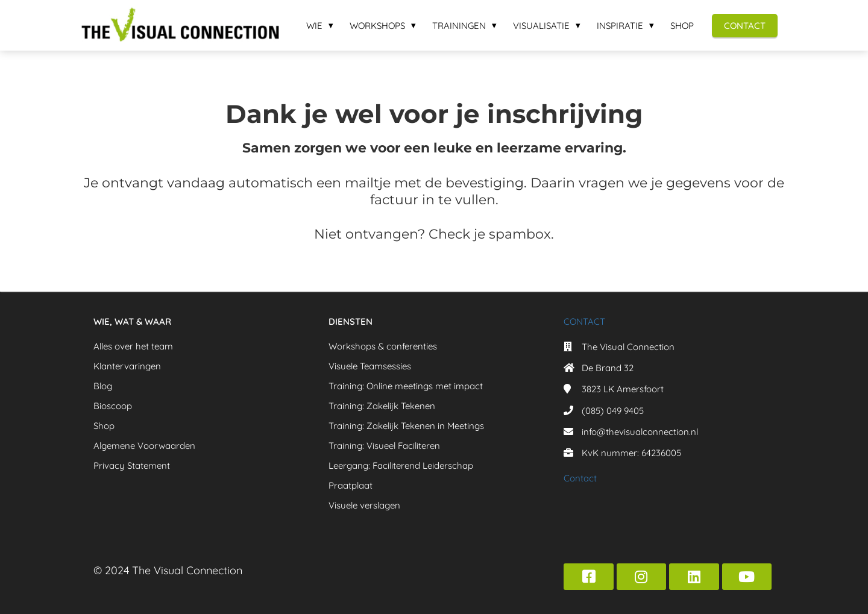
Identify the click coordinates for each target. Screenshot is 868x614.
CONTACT (584, 321)
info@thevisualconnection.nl (640, 432)
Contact (580, 478)
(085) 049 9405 (613, 411)
